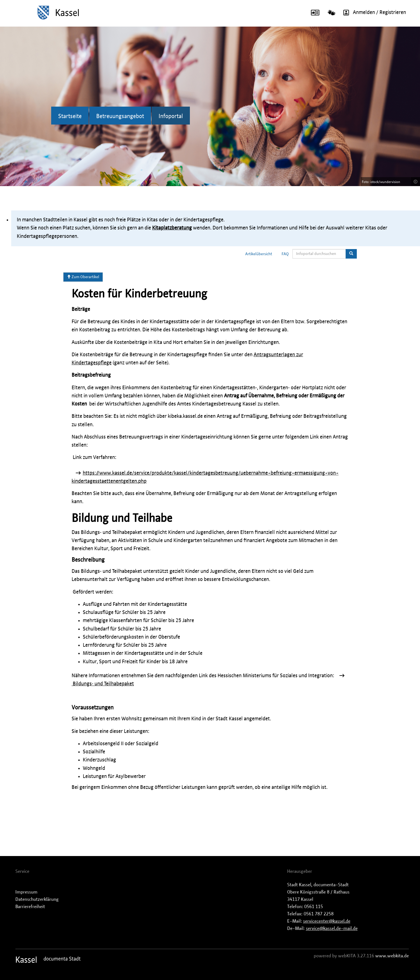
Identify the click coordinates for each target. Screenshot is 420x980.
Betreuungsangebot (120, 116)
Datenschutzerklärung (37, 899)
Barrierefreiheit (30, 907)
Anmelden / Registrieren (373, 13)
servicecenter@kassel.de (327, 921)
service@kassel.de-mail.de (332, 929)
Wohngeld (94, 768)
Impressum (26, 892)
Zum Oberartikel (83, 277)
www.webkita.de (392, 956)
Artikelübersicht (259, 254)
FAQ (285, 254)
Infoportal (171, 116)
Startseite (70, 116)
